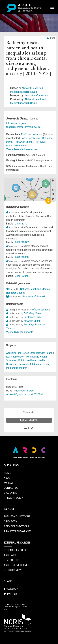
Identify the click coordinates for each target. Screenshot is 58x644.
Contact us (11, 488)
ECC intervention (15, 357)
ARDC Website (12, 555)
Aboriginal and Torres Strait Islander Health (30, 353)
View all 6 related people (20, 332)
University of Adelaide (36, 96)
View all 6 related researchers (22, 149)
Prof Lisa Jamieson (32, 134)
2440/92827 (22, 242)
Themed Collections (17, 516)
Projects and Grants (18, 531)
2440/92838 (22, 257)
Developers (11, 560)
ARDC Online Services (18, 565)
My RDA (8, 483)
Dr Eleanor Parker (33, 317)
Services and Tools (16, 526)
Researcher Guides (16, 550)
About (8, 478)
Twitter (10, 594)
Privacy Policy (13, 498)
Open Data (10, 521)
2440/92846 (22, 276)
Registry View (13, 570)
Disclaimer (11, 493)
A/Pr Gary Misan (31, 138)
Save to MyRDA (29, 420)
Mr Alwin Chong (24, 142)
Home (7, 473)
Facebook (11, 589)
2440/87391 (22, 224)
